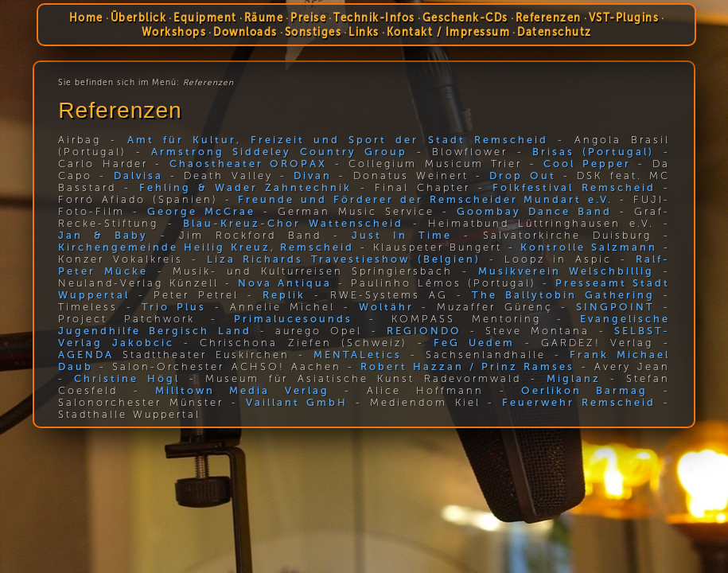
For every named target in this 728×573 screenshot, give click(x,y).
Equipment (205, 18)
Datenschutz (555, 32)
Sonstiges (313, 32)
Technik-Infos (374, 18)
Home (86, 18)
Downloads (245, 32)
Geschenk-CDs (465, 18)
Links (364, 32)
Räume (264, 18)
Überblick (139, 18)
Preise (308, 18)
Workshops (173, 32)
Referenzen (549, 18)
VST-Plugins (624, 18)
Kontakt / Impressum (448, 32)
